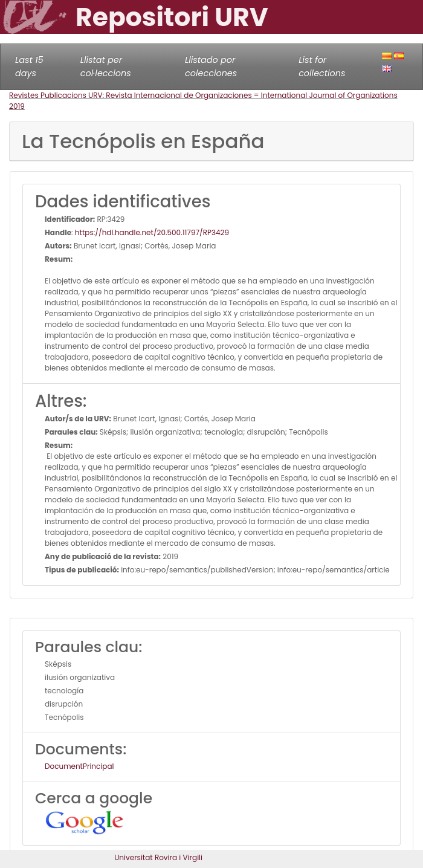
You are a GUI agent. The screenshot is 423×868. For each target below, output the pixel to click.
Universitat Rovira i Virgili (158, 857)
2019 (17, 106)
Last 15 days (29, 66)
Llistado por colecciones (211, 66)
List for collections (322, 66)
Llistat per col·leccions (106, 66)
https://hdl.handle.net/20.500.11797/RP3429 (152, 232)
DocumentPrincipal (79, 766)
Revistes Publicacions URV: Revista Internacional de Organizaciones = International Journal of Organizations (203, 95)
